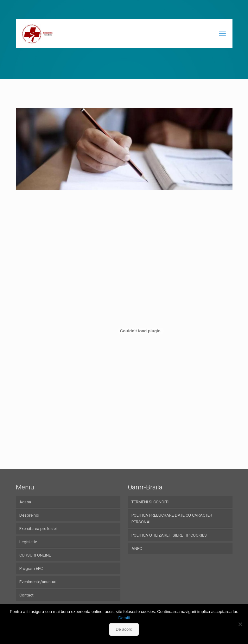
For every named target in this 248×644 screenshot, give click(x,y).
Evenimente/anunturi (38, 582)
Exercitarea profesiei (38, 529)
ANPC (137, 548)
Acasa (25, 502)
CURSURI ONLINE (35, 555)
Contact (26, 595)
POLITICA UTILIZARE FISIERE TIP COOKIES (169, 535)
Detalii (124, 618)
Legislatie (28, 542)
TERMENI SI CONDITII (150, 502)
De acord (124, 629)
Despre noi (29, 515)
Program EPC (31, 568)
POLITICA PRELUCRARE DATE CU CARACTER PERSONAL (172, 519)
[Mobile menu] (222, 34)
